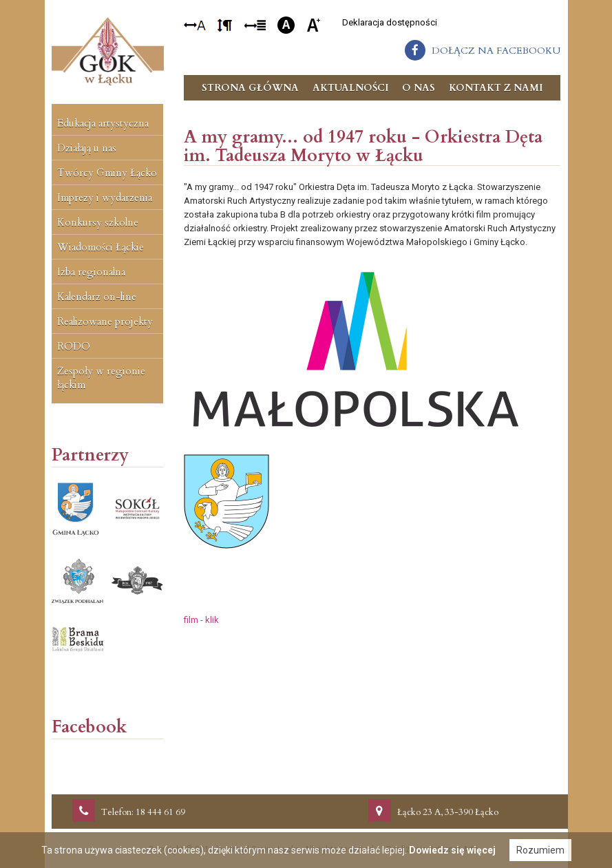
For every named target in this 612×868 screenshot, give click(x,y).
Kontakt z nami (496, 88)
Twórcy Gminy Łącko (107, 173)
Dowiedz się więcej (452, 850)
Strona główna (250, 88)
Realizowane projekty (105, 321)
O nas (419, 88)
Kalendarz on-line (97, 297)
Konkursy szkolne (98, 222)
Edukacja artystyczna (103, 123)
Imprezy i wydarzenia (105, 198)
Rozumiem (540, 850)
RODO (74, 346)
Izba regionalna (91, 272)
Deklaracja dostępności (390, 22)
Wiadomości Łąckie (101, 247)
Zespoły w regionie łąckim (101, 378)
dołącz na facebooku (496, 51)
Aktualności (350, 88)
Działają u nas (87, 148)
